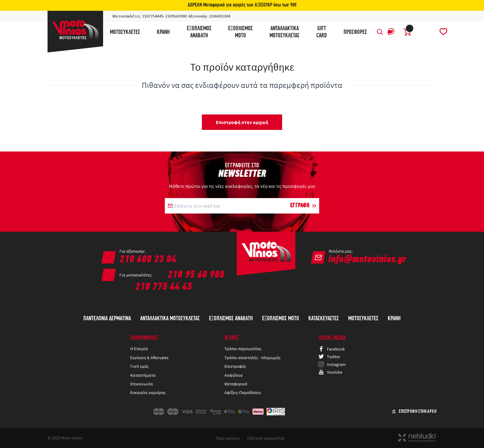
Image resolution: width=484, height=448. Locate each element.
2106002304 (219, 16)
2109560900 (176, 16)
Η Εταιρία (139, 349)
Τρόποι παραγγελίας (243, 349)
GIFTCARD (322, 32)
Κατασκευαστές (324, 319)
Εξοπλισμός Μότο (281, 319)
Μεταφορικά (236, 384)
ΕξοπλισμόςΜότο (240, 32)
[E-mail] (228, 206)
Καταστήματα (143, 375)
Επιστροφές (235, 366)
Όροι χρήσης (228, 438)
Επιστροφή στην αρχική (242, 122)
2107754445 (153, 16)
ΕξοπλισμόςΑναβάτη (199, 32)
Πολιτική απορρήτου (266, 438)
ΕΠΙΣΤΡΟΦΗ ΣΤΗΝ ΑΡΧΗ (418, 412)
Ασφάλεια (234, 375)
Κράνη (163, 32)
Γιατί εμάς (140, 366)
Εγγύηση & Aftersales (149, 358)
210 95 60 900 (196, 275)
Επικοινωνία (142, 384)
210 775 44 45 (164, 287)
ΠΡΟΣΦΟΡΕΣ (355, 32)
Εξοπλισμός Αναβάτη (231, 319)
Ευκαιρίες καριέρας (148, 392)
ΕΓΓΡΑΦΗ (300, 206)
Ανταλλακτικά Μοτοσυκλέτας (170, 319)
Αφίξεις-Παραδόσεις (243, 392)
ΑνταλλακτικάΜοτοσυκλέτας (284, 32)
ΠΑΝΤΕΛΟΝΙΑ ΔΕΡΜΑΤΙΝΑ (107, 319)
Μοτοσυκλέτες (125, 32)
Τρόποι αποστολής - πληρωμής (252, 358)
